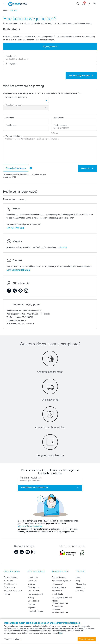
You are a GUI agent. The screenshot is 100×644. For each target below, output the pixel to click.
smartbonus (57, 591)
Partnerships (57, 606)
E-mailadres (11, 56)
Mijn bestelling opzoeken (79, 76)
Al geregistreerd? (50, 46)
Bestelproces (34, 587)
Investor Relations (36, 611)
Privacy (31, 598)
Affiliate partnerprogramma (60, 602)
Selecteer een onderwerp (16, 97)
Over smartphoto (36, 571)
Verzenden (86, 168)
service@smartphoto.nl (18, 270)
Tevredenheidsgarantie (61, 581)
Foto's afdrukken (11, 577)
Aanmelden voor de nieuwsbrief (34, 488)
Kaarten (7, 594)
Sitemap (31, 584)
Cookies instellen (13, 639)
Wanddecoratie (10, 584)
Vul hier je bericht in (14, 136)
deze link (63, 247)
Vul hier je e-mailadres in (31, 478)
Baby (78, 581)
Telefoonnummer (61, 125)
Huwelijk (80, 591)
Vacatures (32, 581)
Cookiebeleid (34, 601)
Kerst (78, 577)
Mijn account (57, 584)
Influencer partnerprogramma (60, 611)
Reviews (31, 604)
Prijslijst (31, 608)
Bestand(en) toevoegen (16, 168)
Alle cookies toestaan (86, 639)
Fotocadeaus (9, 587)
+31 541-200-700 (15, 228)
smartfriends (57, 594)
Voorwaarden (34, 591)
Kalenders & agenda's (13, 591)
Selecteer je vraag (13, 105)
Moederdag (81, 584)
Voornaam (10, 118)
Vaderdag (80, 587)
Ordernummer (11, 64)
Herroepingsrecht (35, 594)
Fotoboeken (9, 581)
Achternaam (59, 118)
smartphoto (33, 577)
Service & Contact (60, 577)
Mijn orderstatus (59, 587)
